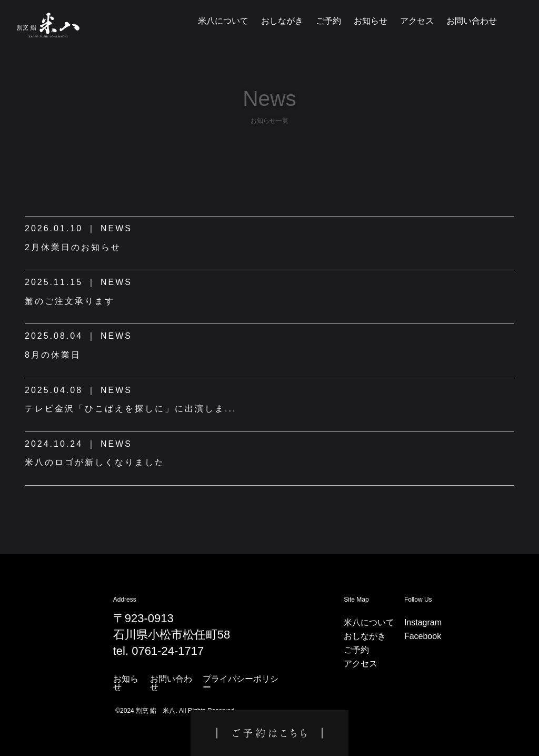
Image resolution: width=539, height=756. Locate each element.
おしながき (282, 21)
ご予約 (328, 21)
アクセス (417, 21)
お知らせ (371, 21)
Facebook (423, 636)
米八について (223, 21)
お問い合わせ (472, 21)
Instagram (423, 623)
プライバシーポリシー (241, 683)
